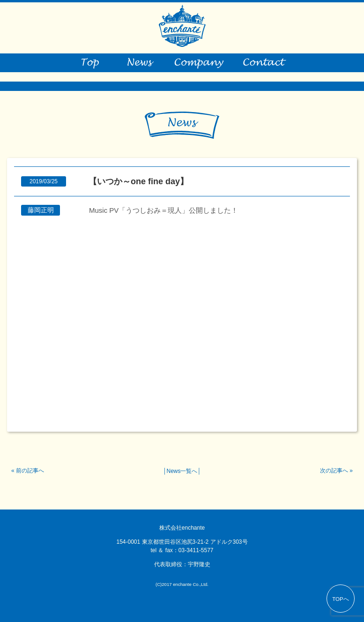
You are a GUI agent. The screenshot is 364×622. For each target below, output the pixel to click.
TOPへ (341, 599)
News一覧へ (182, 471)
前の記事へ (30, 471)
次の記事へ (334, 471)
